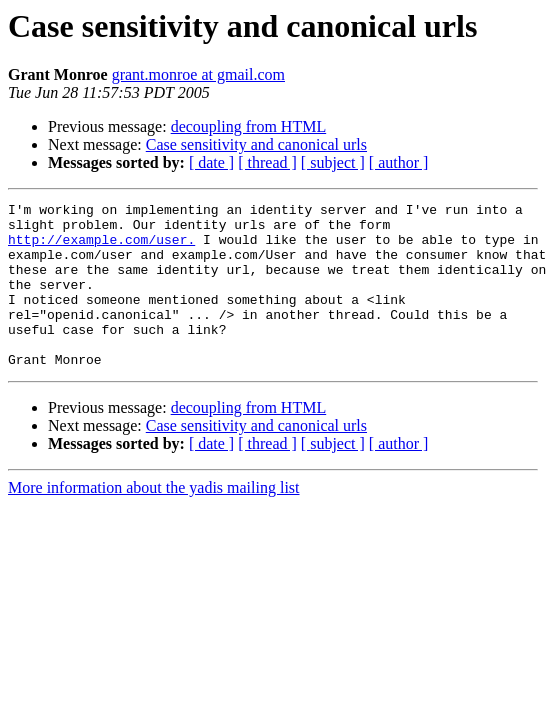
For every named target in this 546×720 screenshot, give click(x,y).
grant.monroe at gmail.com (198, 74)
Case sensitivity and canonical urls (256, 144)
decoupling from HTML (249, 126)
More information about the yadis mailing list (154, 520)
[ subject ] (333, 162)
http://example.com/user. (101, 248)
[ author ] (399, 162)
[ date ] (211, 162)
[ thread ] (267, 162)
